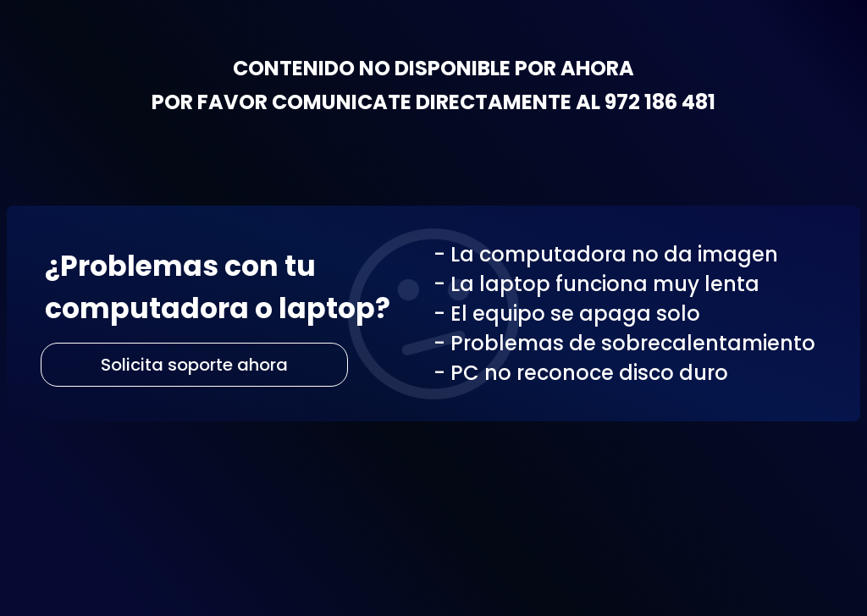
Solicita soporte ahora (194, 365)
